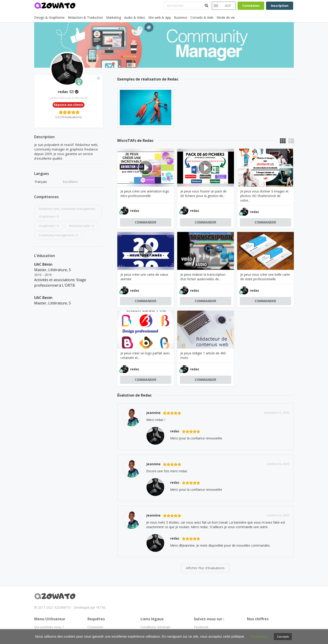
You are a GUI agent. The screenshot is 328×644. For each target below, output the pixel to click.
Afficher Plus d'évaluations (205, 568)
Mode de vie (226, 17)
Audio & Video (135, 17)
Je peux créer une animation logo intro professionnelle (145, 193)
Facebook (201, 627)
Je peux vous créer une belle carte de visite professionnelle (265, 277)
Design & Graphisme (49, 17)
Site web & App (160, 17)
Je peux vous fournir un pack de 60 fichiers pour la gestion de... (204, 193)
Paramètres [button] (259, 636)
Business (181, 17)
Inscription (280, 6)
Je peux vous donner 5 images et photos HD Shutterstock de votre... (264, 196)
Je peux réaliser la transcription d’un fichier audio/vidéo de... (203, 277)
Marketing (114, 17)
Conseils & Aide (202, 17)
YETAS (101, 607)
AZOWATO (63, 607)
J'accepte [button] (283, 637)
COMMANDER (146, 222)
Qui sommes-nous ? (49, 627)
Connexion (251, 6)
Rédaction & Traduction (85, 17)
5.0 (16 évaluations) (68, 117)
